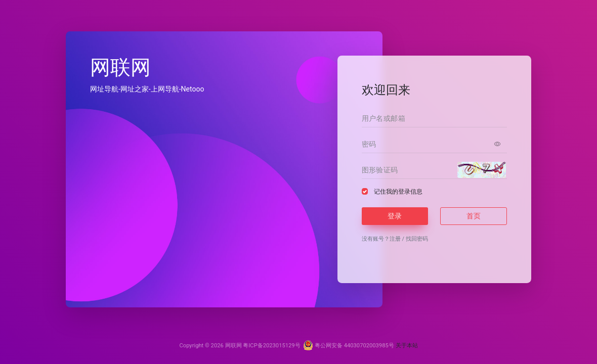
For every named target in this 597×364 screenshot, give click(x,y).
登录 (395, 216)
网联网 (233, 346)
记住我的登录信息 (398, 192)
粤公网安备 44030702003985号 (349, 346)
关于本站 (407, 346)
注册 (395, 239)
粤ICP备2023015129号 (271, 346)
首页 (474, 216)
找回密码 (417, 239)
